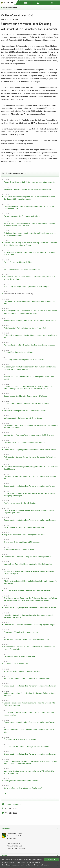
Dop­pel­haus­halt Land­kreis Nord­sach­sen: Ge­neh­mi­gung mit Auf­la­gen (29, 625)
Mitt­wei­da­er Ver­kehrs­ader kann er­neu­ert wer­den (22, 671)
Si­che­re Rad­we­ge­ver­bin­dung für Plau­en (19, 262)
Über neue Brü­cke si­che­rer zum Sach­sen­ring (20, 739)
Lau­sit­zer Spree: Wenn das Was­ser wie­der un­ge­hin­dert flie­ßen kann (29, 435)
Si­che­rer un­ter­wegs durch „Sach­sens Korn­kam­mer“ (23, 788)
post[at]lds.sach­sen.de (19, 848)
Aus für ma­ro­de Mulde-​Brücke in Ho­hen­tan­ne (21, 503)
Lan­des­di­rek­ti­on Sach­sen (10, 7)
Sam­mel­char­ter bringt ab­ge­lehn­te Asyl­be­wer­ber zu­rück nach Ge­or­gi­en (30, 722)
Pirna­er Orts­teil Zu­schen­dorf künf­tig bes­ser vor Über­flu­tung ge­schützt (29, 182)
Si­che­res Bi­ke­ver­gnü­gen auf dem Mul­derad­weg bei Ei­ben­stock (27, 679)
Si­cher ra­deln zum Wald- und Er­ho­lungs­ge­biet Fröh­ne (24, 527)
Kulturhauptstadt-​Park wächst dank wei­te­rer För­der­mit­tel (25, 328)
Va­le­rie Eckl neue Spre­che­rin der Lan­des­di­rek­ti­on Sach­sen (26, 411)
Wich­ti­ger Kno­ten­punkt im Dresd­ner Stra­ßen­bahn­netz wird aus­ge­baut (30, 345)
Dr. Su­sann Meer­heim (13, 805)
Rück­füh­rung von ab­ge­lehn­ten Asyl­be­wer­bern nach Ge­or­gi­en (26, 287)
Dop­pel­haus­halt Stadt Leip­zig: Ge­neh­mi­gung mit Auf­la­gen (25, 396)
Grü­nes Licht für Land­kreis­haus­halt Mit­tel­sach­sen (22, 542)
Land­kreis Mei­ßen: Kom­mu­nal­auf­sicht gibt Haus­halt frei (24, 442)
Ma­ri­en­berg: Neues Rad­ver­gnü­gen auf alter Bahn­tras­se (24, 360)
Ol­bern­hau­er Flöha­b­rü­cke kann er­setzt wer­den (21, 632)
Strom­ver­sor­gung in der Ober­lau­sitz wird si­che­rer (22, 216)
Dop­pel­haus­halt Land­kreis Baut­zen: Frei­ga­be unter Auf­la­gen (26, 403)
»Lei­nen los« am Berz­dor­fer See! (16, 664)
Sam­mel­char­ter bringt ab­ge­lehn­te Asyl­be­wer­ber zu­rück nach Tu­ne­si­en (30, 321)
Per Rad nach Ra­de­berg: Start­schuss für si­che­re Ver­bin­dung (26, 639)
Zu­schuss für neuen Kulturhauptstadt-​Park (19, 657)
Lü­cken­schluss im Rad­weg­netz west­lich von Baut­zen (23, 418)
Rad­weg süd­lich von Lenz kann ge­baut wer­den (21, 781)
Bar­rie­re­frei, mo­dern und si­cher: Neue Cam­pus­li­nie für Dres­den (27, 189)
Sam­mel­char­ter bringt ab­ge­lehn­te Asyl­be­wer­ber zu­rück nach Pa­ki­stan (30, 486)
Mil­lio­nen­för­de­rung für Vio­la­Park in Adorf (19, 549)
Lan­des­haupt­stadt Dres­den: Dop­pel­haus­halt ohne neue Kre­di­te (27, 591)
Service (4, 856)
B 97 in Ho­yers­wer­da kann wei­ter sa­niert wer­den (22, 269)
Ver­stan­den (51, 859)
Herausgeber (6, 829)
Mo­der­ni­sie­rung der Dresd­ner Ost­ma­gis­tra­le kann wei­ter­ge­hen (27, 747)
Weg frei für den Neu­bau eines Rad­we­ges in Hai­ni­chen (24, 535)
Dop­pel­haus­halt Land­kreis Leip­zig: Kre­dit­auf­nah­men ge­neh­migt (27, 557)
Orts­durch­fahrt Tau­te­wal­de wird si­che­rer (19, 352)
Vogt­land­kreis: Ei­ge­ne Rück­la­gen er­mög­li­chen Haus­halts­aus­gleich (28, 564)
